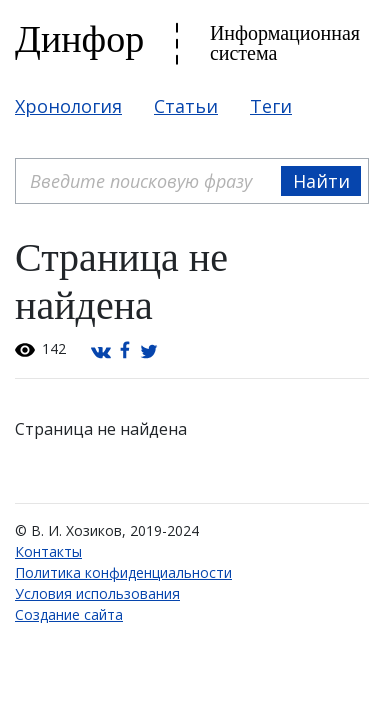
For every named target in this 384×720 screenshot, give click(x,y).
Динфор (79, 39)
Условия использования (97, 593)
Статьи (186, 106)
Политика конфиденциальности (123, 572)
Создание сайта (69, 614)
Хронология (68, 106)
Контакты (48, 551)
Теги (271, 106)
